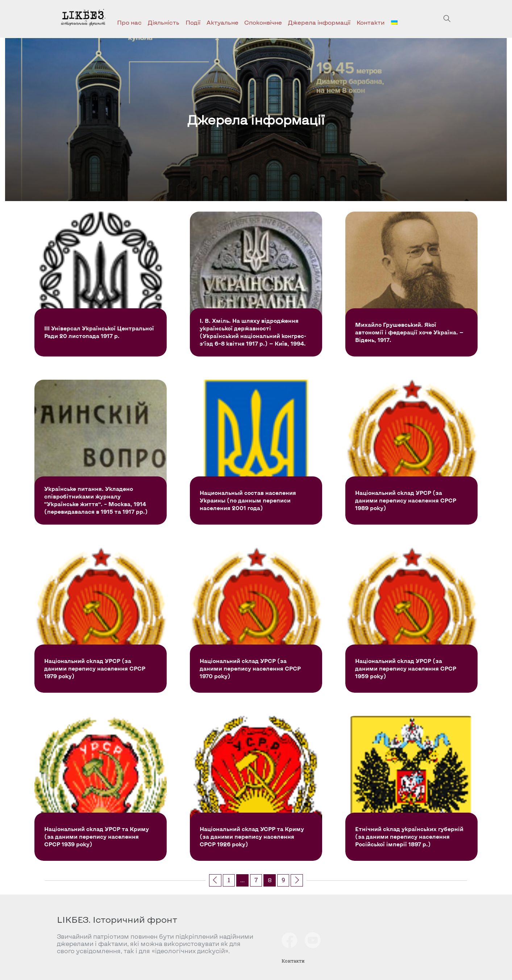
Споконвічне (263, 22)
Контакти (371, 22)
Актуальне (222, 22)
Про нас (129, 22)
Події (193, 22)
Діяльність (164, 22)
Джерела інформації (319, 22)
